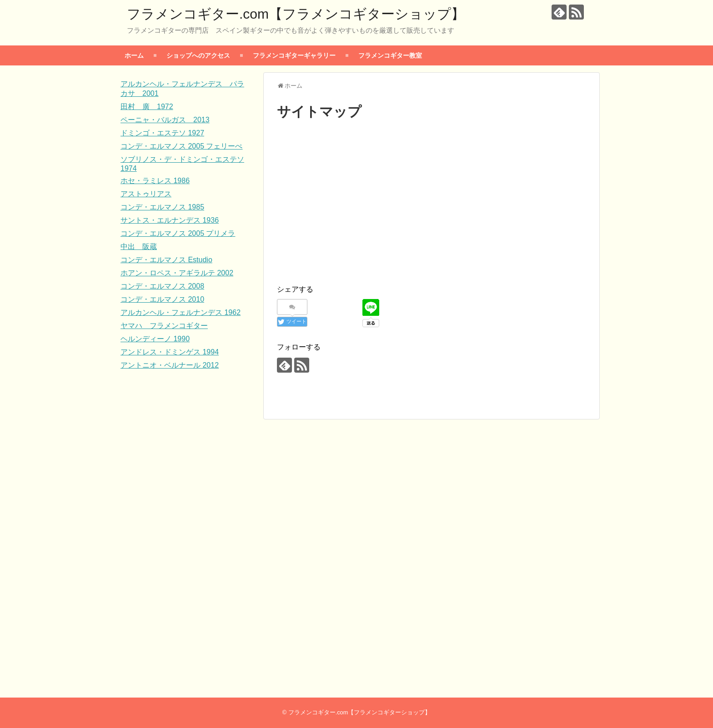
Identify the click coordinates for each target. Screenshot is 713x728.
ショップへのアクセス (198, 55)
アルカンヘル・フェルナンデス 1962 (181, 312)
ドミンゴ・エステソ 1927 (162, 133)
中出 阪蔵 (139, 247)
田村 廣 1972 (147, 107)
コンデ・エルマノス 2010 (162, 299)
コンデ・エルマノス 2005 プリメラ (178, 233)
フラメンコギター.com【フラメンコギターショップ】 (296, 14)
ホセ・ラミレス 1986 (155, 181)
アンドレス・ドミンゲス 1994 (170, 352)
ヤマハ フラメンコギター (164, 326)
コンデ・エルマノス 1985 (162, 207)
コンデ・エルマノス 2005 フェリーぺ (181, 146)
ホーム (134, 55)
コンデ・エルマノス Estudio (166, 260)
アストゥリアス (146, 194)
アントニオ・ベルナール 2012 (170, 365)
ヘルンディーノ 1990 (155, 339)
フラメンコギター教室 (390, 55)
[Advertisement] (432, 210)
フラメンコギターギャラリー (294, 55)
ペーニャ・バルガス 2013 (165, 120)
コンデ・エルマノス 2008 (162, 286)
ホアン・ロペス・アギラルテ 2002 (177, 273)
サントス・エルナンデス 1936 (170, 220)
